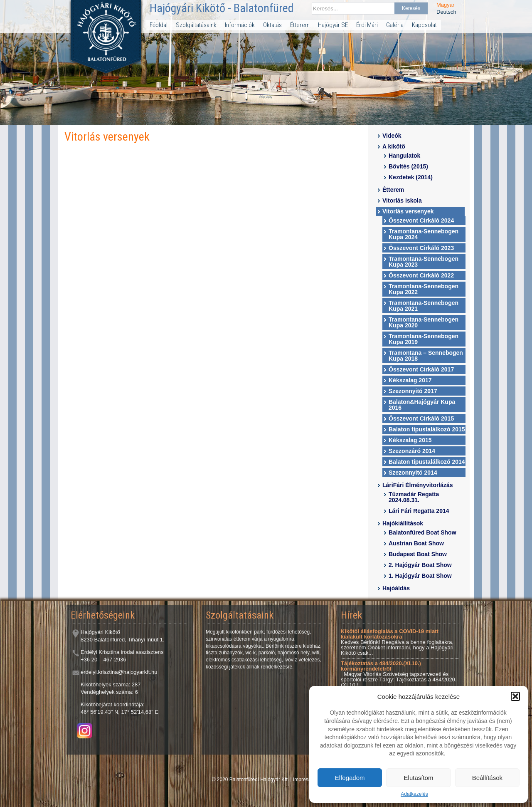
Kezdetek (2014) (411, 177)
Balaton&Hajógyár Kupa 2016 (422, 405)
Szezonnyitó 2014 (413, 473)
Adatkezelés (414, 794)
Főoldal (159, 25)
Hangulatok (404, 156)
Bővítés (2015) (408, 166)
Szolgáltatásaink (196, 25)
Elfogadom (350, 778)
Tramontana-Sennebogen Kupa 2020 (424, 322)
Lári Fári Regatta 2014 (419, 511)
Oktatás (272, 25)
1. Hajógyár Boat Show (420, 576)
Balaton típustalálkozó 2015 (427, 429)
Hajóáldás (396, 588)
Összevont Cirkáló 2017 (421, 369)
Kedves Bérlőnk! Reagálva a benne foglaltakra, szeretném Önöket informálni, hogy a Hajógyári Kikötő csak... (397, 642)
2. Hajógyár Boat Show (420, 565)
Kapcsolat (424, 25)
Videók (392, 136)
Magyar (445, 5)
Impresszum (307, 780)
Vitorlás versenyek (408, 211)
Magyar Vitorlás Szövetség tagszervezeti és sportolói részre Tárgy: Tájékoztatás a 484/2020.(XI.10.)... (399, 674)
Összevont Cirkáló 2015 (421, 418)
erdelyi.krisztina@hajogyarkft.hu (119, 672)
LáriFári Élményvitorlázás (418, 485)
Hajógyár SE (333, 25)
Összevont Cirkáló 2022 (421, 275)
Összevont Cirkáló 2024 (421, 220)
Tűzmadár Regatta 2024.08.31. (414, 497)
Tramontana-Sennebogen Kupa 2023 (424, 262)
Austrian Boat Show (416, 543)
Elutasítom (419, 778)
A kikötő (394, 146)
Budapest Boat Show (418, 554)
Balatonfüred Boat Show (422, 532)
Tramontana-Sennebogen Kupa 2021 (424, 306)
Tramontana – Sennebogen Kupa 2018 (426, 356)
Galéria (395, 25)
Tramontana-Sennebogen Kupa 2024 (424, 234)
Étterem (300, 25)
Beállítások (487, 778)
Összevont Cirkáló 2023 (421, 248)
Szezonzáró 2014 (412, 451)
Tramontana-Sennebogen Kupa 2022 (424, 289)
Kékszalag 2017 (410, 380)
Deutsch (446, 12)
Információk (240, 25)
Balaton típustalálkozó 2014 (427, 462)
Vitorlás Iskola (402, 201)
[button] (515, 696)
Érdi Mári (367, 25)
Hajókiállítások (403, 523)
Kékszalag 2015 (410, 440)
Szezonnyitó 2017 (413, 391)
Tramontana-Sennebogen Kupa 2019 (424, 339)
